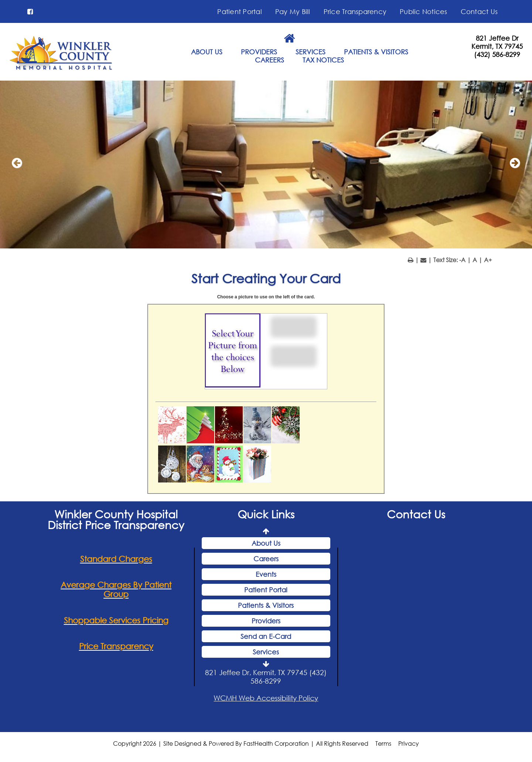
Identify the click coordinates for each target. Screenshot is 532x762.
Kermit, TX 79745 (497, 46)
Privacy (409, 745)
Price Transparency (355, 11)
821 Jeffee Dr (497, 38)
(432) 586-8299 (497, 54)
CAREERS (270, 60)
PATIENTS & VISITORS (376, 52)
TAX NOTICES (323, 60)
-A (462, 261)
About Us (266, 544)
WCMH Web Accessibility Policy (266, 699)
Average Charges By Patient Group (116, 591)
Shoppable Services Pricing (116, 621)
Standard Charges (116, 560)
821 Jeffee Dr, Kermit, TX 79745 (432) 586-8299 (266, 678)
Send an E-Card (266, 637)
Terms (383, 745)
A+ (488, 261)
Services (266, 653)
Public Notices (424, 11)
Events (266, 575)
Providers (266, 622)
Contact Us (479, 11)
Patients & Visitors (266, 606)
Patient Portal (240, 11)
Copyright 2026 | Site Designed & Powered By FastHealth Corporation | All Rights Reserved (241, 745)
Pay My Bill (293, 11)
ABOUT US (207, 52)
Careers (266, 560)
